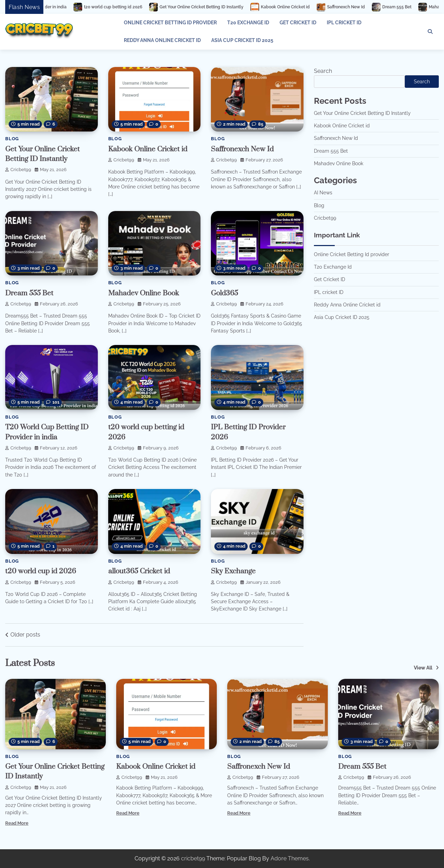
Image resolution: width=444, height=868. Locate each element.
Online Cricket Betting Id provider (170, 23)
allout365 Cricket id (139, 571)
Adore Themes (290, 858)
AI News (323, 193)
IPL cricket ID (344, 23)
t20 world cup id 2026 (41, 571)
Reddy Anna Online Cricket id (162, 40)
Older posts (25, 635)
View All (423, 668)
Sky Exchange (233, 571)
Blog (12, 139)
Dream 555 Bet (414, 7)
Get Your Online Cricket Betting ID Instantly (219, 7)
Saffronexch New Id (363, 7)
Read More (17, 823)
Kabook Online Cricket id (302, 7)
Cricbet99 (325, 218)
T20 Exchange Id (248, 23)
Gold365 (224, 293)
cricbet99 (18, 170)
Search (323, 71)
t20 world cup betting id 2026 (130, 7)
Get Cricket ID (298, 23)
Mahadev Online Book (144, 293)
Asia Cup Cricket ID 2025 (242, 40)
